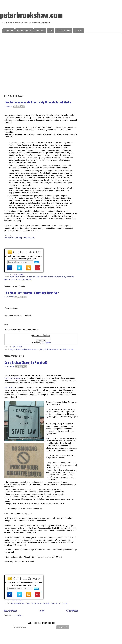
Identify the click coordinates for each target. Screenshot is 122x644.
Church (34, 604)
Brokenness (20, 604)
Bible (50, 30)
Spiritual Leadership (24, 30)
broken (12, 604)
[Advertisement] (28, 62)
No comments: (10, 297)
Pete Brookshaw (18, 274)
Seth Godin (9, 387)
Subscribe (78, 30)
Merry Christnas (46, 349)
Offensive (56, 349)
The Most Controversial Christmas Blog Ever (32, 293)
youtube (29, 279)
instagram (70, 277)
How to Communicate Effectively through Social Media (38, 102)
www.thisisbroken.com (13, 378)
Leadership (9, 30)
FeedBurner (46, 343)
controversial (26, 349)
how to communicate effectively (55, 277)
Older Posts (72, 611)
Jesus (39, 604)
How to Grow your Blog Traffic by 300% (20, 238)
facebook (36, 277)
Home (42, 611)
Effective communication (23, 277)
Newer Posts (11, 611)
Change (28, 604)
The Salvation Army (63, 30)
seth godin (54, 604)
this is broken (63, 604)
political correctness (67, 349)
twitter (23, 279)
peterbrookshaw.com (31, 15)
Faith (42, 277)
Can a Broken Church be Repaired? (26, 362)
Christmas (17, 349)
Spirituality (40, 30)
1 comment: (9, 106)
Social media (16, 279)
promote (7, 279)
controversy (35, 349)
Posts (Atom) (18, 616)
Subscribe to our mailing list (41, 623)
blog (11, 349)
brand (12, 277)
